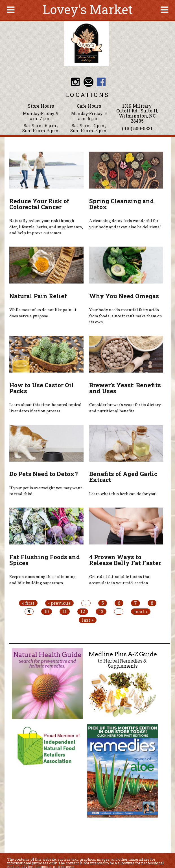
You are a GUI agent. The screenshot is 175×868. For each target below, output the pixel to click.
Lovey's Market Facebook (101, 82)
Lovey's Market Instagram (76, 82)
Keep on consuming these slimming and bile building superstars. (42, 580)
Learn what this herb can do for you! (123, 494)
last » (88, 620)
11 (65, 612)
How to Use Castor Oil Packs (41, 388)
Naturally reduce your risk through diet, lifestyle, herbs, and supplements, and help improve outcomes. (46, 227)
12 (83, 612)
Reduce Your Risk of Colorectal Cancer (39, 204)
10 (47, 612)
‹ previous (59, 603)
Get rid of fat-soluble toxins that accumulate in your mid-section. (120, 580)
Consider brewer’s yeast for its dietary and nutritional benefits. (125, 408)
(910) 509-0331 (137, 128)
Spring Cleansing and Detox (122, 204)
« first (28, 603)
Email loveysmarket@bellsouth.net (88, 82)
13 (101, 612)
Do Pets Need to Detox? (43, 474)
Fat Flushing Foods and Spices (45, 560)
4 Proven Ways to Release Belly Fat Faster (125, 560)
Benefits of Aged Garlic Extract (123, 477)
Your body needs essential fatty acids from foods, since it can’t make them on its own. (126, 316)
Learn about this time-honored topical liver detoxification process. (45, 408)
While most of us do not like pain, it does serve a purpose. (43, 313)
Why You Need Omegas (124, 296)
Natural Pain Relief (38, 296)
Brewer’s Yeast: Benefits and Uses (125, 388)
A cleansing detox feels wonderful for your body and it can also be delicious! (125, 224)
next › (141, 612)
